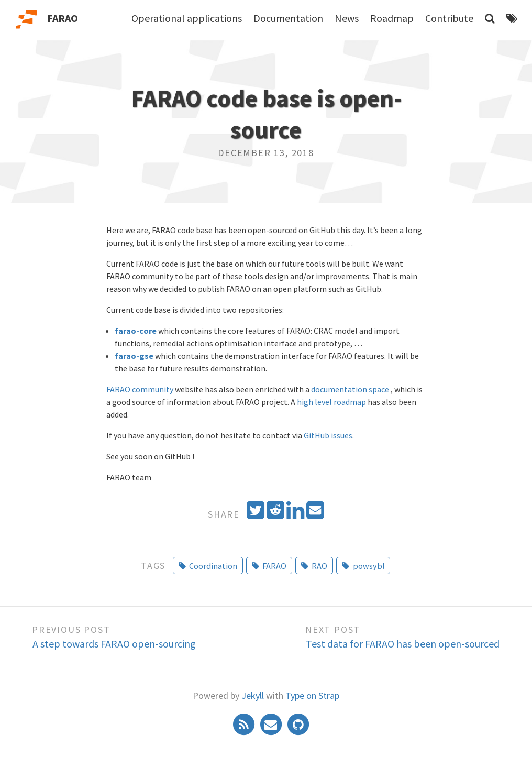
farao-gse (134, 356)
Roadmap (392, 18)
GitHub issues (328, 435)
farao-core (136, 331)
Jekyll (253, 695)
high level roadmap (331, 402)
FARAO (63, 18)
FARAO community (140, 389)
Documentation (288, 18)
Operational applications (187, 18)
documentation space (350, 389)
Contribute (449, 18)
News (347, 18)
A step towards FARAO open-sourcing (114, 644)
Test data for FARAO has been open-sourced (403, 644)
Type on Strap (312, 695)
